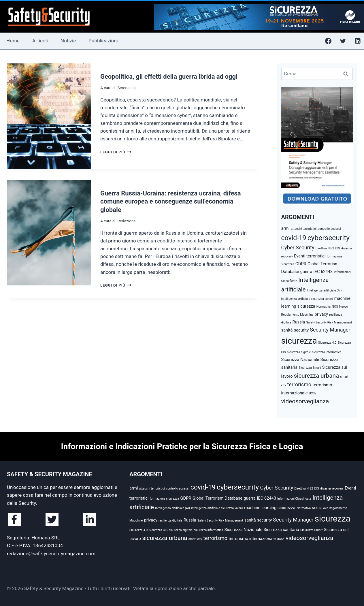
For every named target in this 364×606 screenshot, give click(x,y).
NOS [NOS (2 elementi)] (335, 307)
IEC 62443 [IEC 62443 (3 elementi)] (323, 272)
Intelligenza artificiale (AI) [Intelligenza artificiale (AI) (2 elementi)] (324, 290)
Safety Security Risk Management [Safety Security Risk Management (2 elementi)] (329, 322)
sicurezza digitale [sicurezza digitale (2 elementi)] (299, 352)
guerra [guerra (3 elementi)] (306, 272)
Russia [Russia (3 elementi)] (299, 322)
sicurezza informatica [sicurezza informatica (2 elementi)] (327, 352)
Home (13, 41)
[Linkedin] (358, 41)
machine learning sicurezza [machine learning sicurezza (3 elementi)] (270, 508)
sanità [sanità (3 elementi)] (287, 330)
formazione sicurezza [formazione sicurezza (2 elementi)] (165, 499)
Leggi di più (116, 152)
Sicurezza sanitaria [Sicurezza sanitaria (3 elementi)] (281, 530)
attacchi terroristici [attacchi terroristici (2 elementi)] (304, 229)
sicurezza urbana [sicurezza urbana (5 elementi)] (316, 376)
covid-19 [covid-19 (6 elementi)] (294, 238)
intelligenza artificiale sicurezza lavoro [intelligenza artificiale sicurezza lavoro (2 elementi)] (307, 299)
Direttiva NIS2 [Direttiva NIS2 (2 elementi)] (325, 248)
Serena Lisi (127, 88)
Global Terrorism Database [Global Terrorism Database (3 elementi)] (217, 498)
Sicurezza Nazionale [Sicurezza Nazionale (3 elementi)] (300, 360)
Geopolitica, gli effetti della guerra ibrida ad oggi (169, 77)
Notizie (68, 41)
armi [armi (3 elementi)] (285, 228)
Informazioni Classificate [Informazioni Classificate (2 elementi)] (294, 499)
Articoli (40, 41)
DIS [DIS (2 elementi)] (338, 248)
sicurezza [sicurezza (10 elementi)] (299, 341)
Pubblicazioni (103, 41)
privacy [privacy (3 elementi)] (321, 314)
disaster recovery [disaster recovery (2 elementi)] (332, 489)
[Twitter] (343, 41)
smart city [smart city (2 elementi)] (195, 539)
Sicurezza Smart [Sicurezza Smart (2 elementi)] (310, 368)
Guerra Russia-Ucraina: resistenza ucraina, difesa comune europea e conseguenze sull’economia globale (171, 202)
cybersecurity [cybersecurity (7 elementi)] (329, 238)
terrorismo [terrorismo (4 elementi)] (299, 384)
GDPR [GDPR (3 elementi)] (301, 264)
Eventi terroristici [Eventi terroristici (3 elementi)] (310, 256)
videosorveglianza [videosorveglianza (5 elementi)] (305, 401)
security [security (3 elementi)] (301, 330)
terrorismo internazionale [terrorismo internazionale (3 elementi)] (252, 539)
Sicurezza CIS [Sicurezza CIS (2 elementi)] (158, 530)
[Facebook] (328, 41)
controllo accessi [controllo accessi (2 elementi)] (329, 229)
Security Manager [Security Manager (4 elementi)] (330, 330)
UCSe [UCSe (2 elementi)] (313, 393)
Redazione (126, 221)
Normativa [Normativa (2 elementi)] (324, 307)
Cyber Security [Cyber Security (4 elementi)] (298, 248)
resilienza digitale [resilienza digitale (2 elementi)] (170, 521)
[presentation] (49, 116)
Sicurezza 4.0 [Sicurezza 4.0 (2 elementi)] (327, 343)
